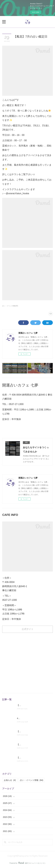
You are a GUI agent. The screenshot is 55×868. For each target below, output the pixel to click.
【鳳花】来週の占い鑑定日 (29, 705)
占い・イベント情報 (32, 780)
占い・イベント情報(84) (10, 306)
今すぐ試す (36, 12)
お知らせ (10, 780)
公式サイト (28, 629)
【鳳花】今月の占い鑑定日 (29, 758)
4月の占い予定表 (25, 718)
